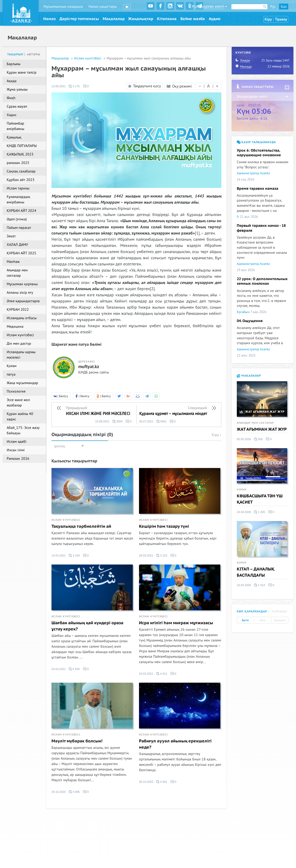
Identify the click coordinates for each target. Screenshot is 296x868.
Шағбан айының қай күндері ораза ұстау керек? (87, 626)
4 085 (74, 792)
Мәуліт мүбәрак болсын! (77, 741)
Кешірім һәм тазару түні (164, 526)
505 (258, 439)
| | (208, 86)
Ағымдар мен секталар (255, 423)
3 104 (74, 555)
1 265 (260, 512)
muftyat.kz (89, 367)
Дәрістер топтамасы (79, 19)
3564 (118, 421)
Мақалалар (114, 19)
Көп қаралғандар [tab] (252, 611)
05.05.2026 (244, 439)
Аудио (215, 19)
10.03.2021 (146, 674)
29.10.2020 (59, 792)
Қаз (284, 7)
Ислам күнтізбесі (88, 58)
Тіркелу (281, 19)
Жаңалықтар (141, 19)
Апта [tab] (263, 620)
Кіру (268, 19)
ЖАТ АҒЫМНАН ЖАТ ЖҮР (262, 429)
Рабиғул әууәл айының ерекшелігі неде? (175, 744)
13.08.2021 (59, 86)
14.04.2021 (59, 555)
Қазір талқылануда (256, 142)
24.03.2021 (59, 669)
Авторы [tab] (34, 54)
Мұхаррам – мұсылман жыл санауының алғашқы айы (149, 58)
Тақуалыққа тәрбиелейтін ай (81, 526)
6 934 (74, 669)
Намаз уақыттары (103, 7)
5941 (162, 421)
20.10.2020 (146, 782)
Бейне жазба (193, 19)
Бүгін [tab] (245, 620)
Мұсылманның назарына (63, 7)
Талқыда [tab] (279, 611)
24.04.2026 (244, 512)
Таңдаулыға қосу (144, 86)
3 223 (162, 555)
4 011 (162, 674)
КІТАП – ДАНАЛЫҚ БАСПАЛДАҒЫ (256, 572)
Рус (273, 7)
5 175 (74, 86)
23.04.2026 (244, 585)
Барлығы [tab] (280, 620)
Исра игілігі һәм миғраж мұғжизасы (176, 623)
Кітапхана (167, 19)
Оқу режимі (179, 86)
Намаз (49, 19)
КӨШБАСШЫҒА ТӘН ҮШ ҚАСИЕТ (260, 499)
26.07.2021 (146, 421)
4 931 (162, 782)
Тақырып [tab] (15, 54)
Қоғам (242, 490)
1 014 (260, 585)
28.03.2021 (146, 555)
